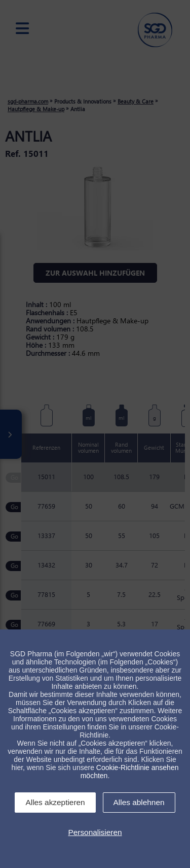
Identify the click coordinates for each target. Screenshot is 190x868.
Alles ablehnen (139, 802)
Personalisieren (95, 832)
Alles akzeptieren (55, 802)
